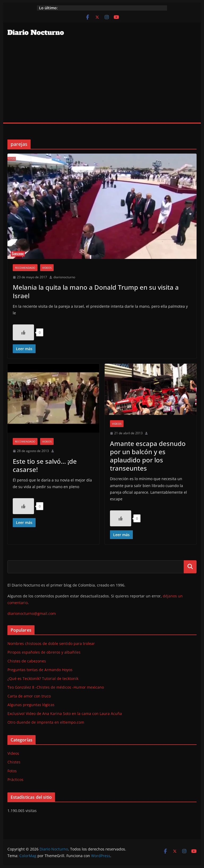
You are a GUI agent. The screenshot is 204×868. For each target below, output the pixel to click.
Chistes (14, 762)
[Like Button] (23, 332)
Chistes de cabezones (27, 661)
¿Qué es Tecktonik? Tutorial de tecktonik (43, 678)
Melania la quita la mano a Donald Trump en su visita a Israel (96, 291)
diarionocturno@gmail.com (32, 613)
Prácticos (15, 780)
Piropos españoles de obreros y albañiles (44, 652)
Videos (47, 268)
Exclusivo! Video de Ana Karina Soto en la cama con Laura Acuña (65, 713)
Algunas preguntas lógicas (31, 705)
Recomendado (25, 268)
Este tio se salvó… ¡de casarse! (45, 465)
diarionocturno (64, 277)
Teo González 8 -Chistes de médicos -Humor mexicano (56, 687)
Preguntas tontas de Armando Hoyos (40, 670)
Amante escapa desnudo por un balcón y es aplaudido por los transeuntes (148, 456)
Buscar (190, 567)
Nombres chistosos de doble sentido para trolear (51, 643)
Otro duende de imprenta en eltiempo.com (46, 722)
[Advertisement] (102, 83)
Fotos (12, 771)
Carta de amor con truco (29, 696)
